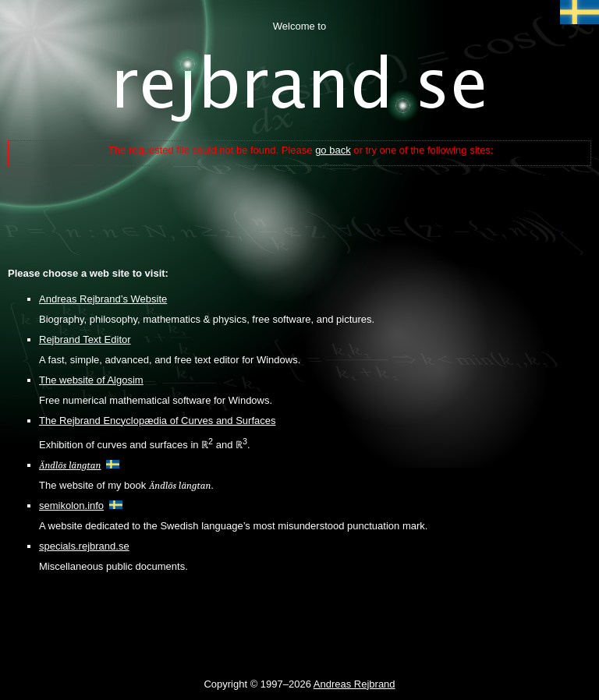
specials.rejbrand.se (84, 546)
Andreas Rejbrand (354, 684)
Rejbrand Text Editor (85, 339)
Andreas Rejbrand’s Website (103, 299)
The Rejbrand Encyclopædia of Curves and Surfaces (158, 421)
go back (333, 150)
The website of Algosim (91, 380)
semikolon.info (71, 506)
